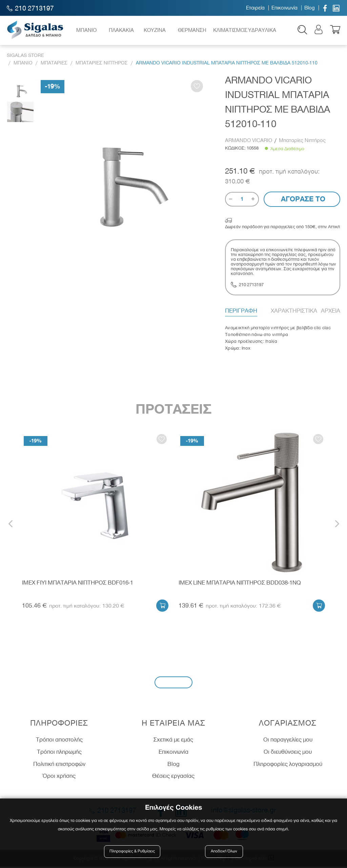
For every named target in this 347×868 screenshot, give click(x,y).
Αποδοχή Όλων (224, 852)
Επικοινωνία (284, 8)
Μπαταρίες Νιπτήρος (302, 142)
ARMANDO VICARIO (249, 142)
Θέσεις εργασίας (173, 777)
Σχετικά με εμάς (173, 741)
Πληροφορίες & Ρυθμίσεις (133, 852)
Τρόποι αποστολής (59, 741)
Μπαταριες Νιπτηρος (102, 64)
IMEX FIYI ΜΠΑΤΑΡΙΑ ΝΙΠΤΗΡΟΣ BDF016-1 (78, 584)
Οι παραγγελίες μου (288, 741)
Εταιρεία (255, 8)
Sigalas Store (25, 57)
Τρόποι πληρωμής (59, 753)
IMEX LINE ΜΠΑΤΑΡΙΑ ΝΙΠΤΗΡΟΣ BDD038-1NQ (240, 584)
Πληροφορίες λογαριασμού (288, 765)
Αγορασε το (302, 200)
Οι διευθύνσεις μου (288, 753)
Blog (310, 8)
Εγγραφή (173, 684)
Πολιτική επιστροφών (59, 765)
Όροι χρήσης (59, 777)
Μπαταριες (54, 64)
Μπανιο (23, 64)
